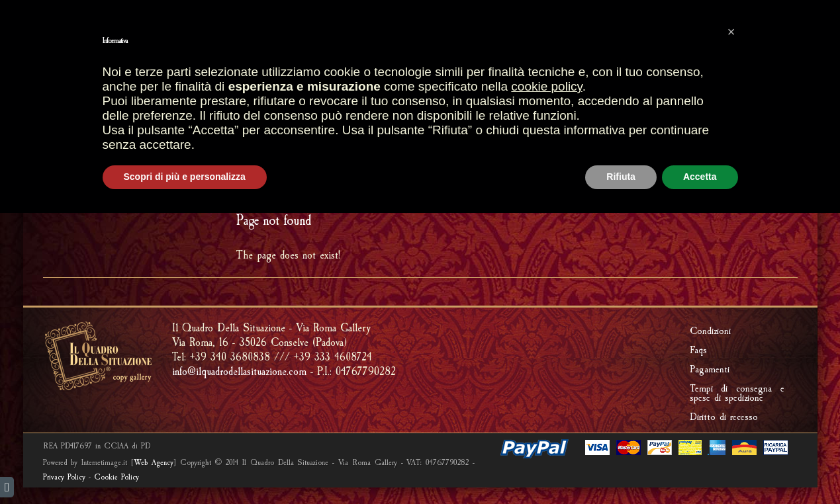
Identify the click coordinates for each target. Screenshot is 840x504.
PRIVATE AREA (740, 37)
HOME (250, 90)
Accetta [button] (700, 468)
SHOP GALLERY (372, 89)
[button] (731, 323)
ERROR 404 (771, 178)
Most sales (274, 37)
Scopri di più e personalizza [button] (185, 468)
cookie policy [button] (546, 377)
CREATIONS (547, 90)
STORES (299, 90)
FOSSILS (377, 116)
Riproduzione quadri (641, 90)
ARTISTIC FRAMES (467, 90)
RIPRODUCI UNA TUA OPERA (474, 116)
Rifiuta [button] (621, 468)
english (45, 12)
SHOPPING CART (367, 37)
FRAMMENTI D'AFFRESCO (288, 116)
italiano (68, 12)
